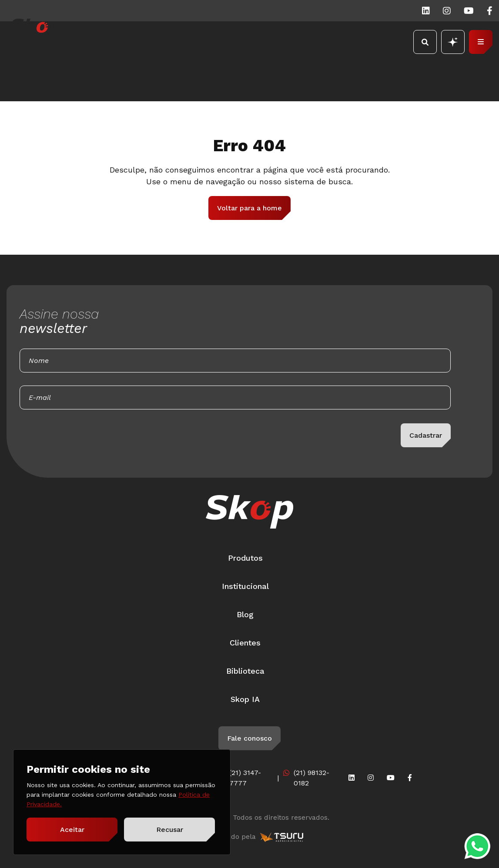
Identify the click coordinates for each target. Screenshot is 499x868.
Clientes (245, 643)
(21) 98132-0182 (311, 778)
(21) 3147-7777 (245, 778)
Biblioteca (245, 671)
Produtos (245, 558)
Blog (245, 614)
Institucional (245, 586)
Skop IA (245, 699)
